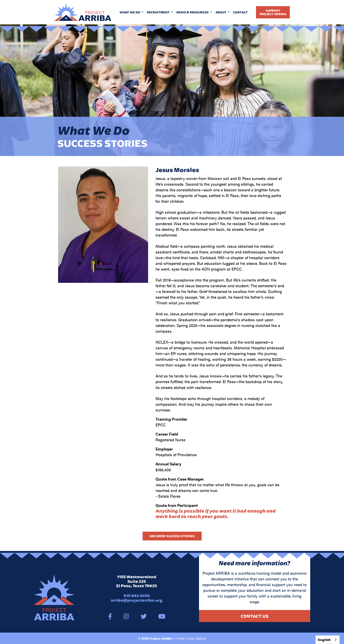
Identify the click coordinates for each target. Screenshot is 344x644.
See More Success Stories (172, 536)
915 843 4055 (137, 596)
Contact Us (255, 616)
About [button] (221, 12)
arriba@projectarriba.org (137, 600)
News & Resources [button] (193, 12)
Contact (240, 12)
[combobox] (328, 640)
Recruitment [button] (159, 12)
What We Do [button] (130, 12)
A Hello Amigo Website (191, 638)
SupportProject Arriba (273, 12)
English (324, 640)
